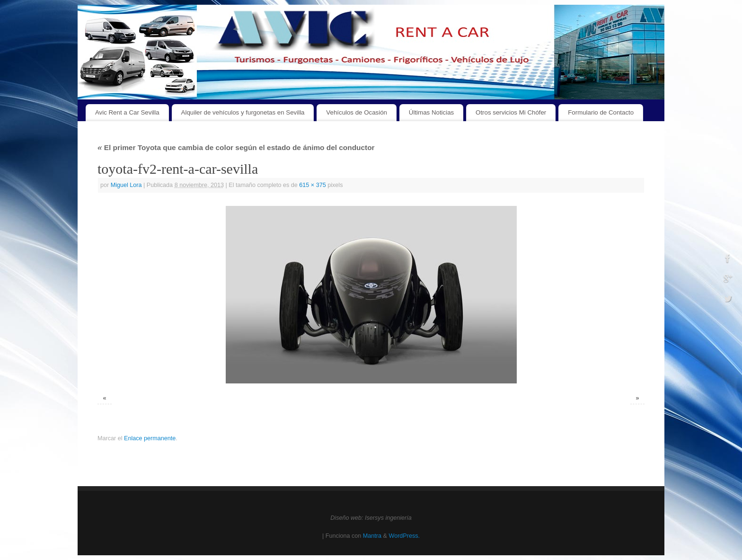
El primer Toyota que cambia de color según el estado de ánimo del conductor (236, 147)
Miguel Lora (126, 185)
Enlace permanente (150, 438)
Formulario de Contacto (601, 112)
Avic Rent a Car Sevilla (127, 112)
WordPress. (404, 536)
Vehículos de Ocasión (357, 112)
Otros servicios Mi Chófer (511, 112)
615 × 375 (312, 185)
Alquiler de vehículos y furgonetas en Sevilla (243, 112)
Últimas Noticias (431, 112)
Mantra (372, 536)
